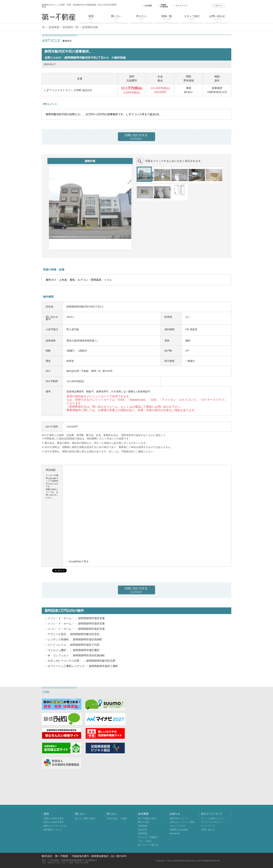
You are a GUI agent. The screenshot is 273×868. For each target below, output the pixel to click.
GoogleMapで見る (79, 561)
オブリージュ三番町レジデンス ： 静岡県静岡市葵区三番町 (83, 666)
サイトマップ (208, 826)
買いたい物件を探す (85, 818)
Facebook (174, 833)
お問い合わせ (208, 830)
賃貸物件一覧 (71, 27)
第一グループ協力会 (148, 845)
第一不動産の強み (147, 818)
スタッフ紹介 (145, 841)
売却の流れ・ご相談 (117, 818)
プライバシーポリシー (212, 822)
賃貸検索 (54, 27)
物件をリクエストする (55, 826)
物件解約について (53, 830)
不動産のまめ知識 (179, 830)
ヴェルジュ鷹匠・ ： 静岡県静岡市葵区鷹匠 (74, 650)
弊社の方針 (144, 822)
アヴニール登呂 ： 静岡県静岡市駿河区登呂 (74, 634)
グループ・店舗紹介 (148, 837)
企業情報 (143, 826)
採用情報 (143, 833)
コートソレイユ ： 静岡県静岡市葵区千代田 (74, 645)
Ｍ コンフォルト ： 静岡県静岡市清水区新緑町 (76, 655)
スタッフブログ (177, 826)
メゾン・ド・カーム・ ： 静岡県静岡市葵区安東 (76, 618)
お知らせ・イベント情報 (182, 822)
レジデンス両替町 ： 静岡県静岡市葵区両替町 (75, 639)
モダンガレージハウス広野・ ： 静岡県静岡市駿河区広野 (82, 661)
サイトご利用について (212, 818)
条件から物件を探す (54, 822)
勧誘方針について (179, 818)
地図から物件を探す (54, 818)
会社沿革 (143, 830)
